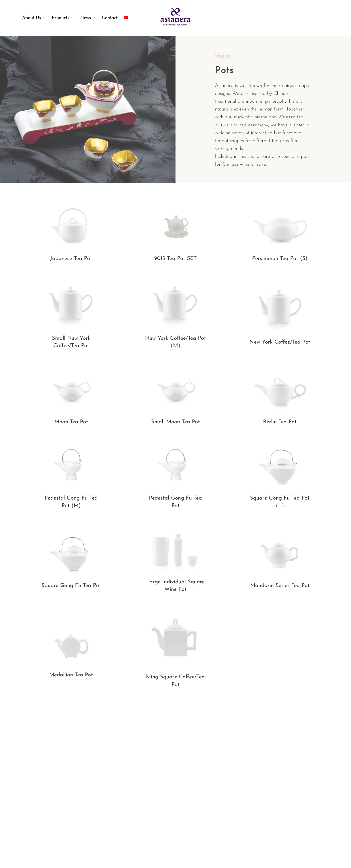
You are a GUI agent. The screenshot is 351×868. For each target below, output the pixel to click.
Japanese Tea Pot (71, 259)
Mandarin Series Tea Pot (280, 586)
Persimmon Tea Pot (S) (280, 259)
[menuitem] (37, 18)
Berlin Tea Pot (280, 422)
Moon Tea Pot (71, 422)
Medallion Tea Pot (71, 675)
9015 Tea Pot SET (175, 259)
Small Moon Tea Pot (175, 422)
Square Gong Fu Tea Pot (71, 586)
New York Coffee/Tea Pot (280, 342)
